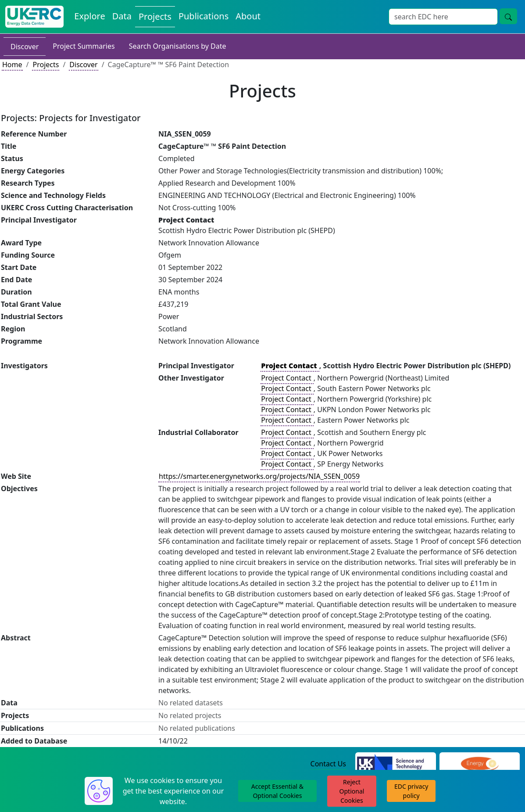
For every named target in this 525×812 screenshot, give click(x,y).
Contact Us (328, 764)
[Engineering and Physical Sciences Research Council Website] (480, 764)
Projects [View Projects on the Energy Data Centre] (155, 16)
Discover (25, 47)
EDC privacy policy (411, 791)
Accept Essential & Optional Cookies (277, 791)
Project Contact (287, 378)
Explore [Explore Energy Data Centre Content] (89, 16)
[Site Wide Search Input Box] (443, 17)
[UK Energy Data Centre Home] (34, 17)
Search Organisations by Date (178, 46)
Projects (46, 65)
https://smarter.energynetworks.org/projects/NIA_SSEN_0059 (259, 476)
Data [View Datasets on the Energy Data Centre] (122, 16)
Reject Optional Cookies (352, 791)
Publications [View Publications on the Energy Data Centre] (204, 16)
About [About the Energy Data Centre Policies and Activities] (248, 16)
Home (12, 65)
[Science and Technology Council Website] (396, 764)
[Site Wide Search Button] (508, 16)
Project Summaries (84, 46)
